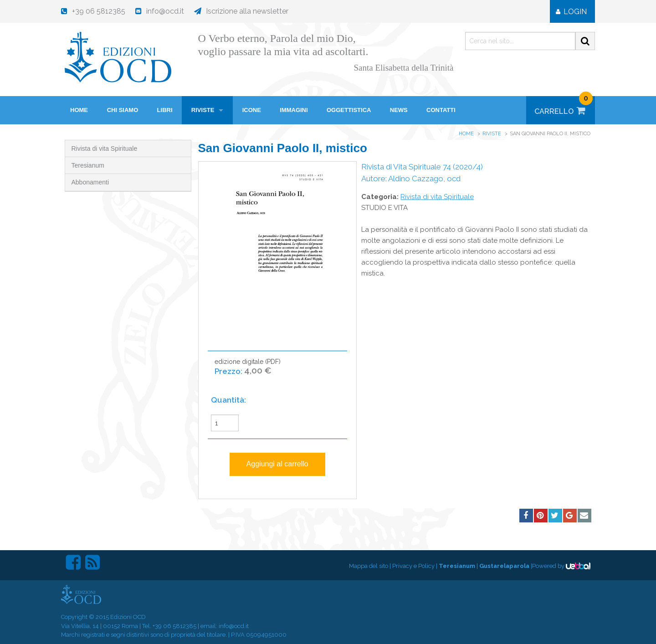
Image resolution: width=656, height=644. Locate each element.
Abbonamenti (90, 182)
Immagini (294, 110)
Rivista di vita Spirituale (105, 148)
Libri (165, 110)
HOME (79, 110)
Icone (252, 110)
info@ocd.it (234, 626)
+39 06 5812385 (174, 626)
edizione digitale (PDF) (248, 371)
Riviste (203, 110)
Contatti (441, 110)
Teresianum (88, 165)
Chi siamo (123, 110)
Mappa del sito (369, 566)
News (399, 110)
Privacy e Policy (413, 566)
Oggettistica (349, 110)
